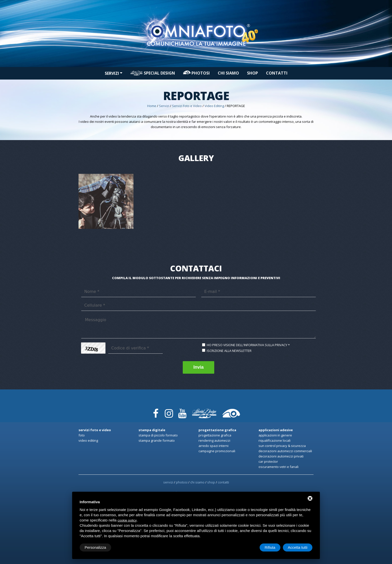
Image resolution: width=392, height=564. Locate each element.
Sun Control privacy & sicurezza (282, 446)
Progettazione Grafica (215, 435)
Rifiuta (270, 547)
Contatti (277, 73)
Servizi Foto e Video (187, 106)
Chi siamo (228, 73)
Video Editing (214, 106)
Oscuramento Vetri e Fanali (278, 467)
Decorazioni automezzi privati (281, 456)
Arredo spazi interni (213, 446)
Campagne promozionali (217, 451)
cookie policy (127, 520)
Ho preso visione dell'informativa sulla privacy (247, 345)
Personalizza (95, 547)
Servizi (113, 73)
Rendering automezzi (214, 440)
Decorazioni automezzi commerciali (285, 451)
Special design (153, 73)
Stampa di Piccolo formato (158, 435)
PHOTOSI (196, 73)
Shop (252, 73)
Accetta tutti (297, 547)
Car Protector (268, 461)
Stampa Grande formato (157, 440)
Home (152, 106)
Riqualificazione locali (274, 440)
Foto (82, 435)
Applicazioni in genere (275, 435)
